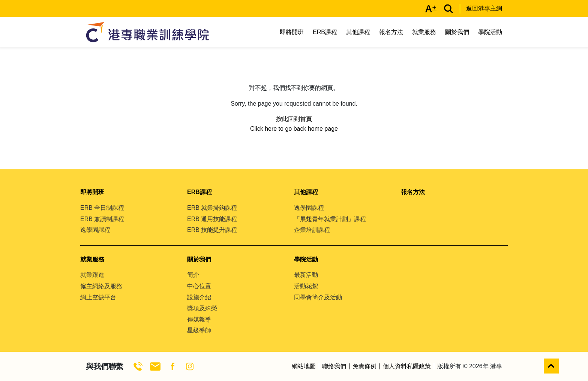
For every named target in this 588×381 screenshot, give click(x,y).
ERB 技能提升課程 (212, 230)
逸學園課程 (95, 230)
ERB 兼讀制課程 (102, 219)
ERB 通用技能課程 (212, 219)
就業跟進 (92, 275)
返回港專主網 (484, 8)
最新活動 (306, 275)
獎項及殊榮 (202, 308)
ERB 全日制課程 (102, 208)
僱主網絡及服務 (101, 286)
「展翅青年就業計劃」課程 (330, 219)
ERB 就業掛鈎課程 (212, 208)
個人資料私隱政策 (407, 366)
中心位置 (199, 286)
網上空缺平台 (98, 297)
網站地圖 (304, 366)
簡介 (193, 275)
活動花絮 (306, 286)
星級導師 (199, 330)
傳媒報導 (199, 319)
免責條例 (364, 366)
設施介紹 (199, 297)
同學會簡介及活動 (318, 297)
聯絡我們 (334, 366)
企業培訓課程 (312, 230)
